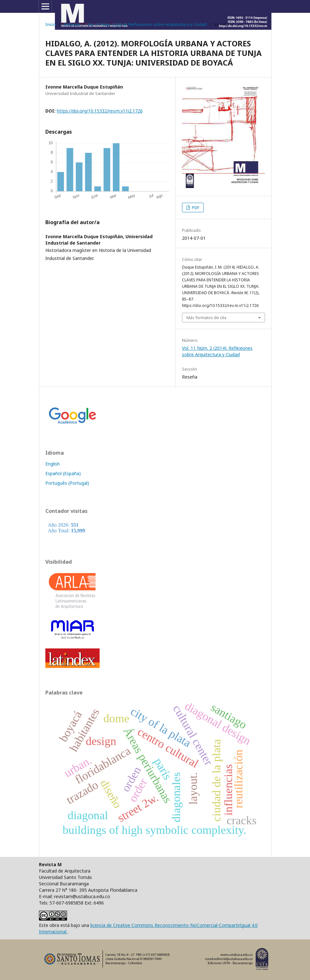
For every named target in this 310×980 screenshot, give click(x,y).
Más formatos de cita (206, 318)
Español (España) (63, 473)
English (53, 464)
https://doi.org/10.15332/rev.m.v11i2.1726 (100, 111)
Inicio (51, 24)
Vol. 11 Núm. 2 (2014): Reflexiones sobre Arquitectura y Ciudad (147, 24)
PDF (195, 208)
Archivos (72, 24)
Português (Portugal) (67, 483)
